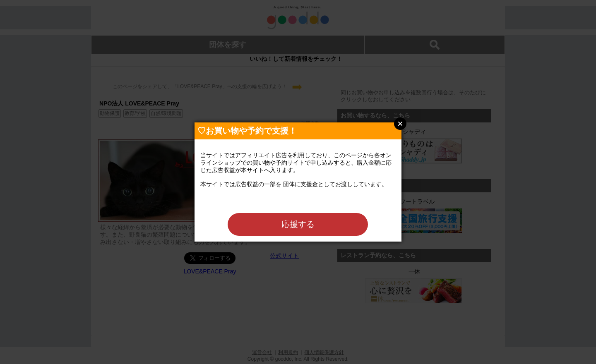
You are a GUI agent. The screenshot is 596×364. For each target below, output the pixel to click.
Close (400, 124)
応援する (298, 224)
